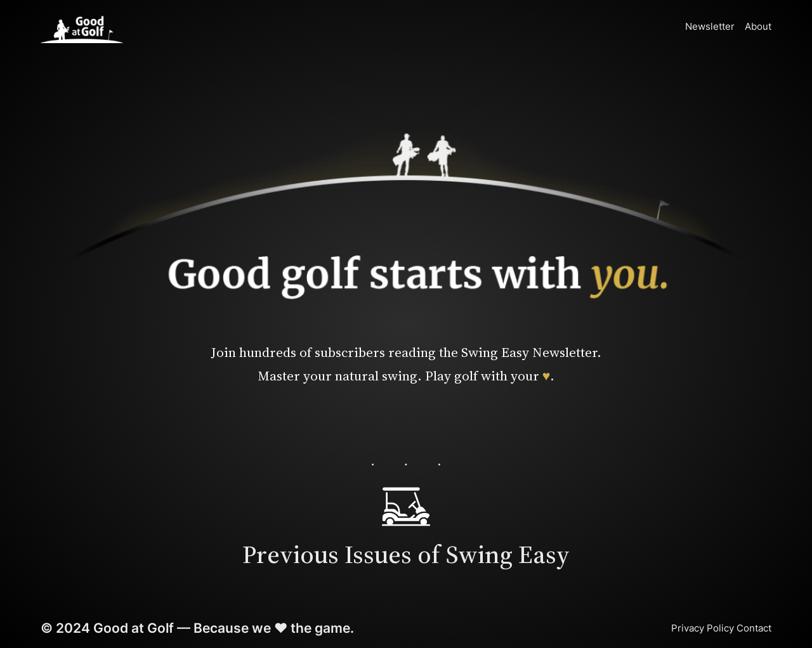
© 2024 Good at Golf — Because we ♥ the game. (197, 628)
